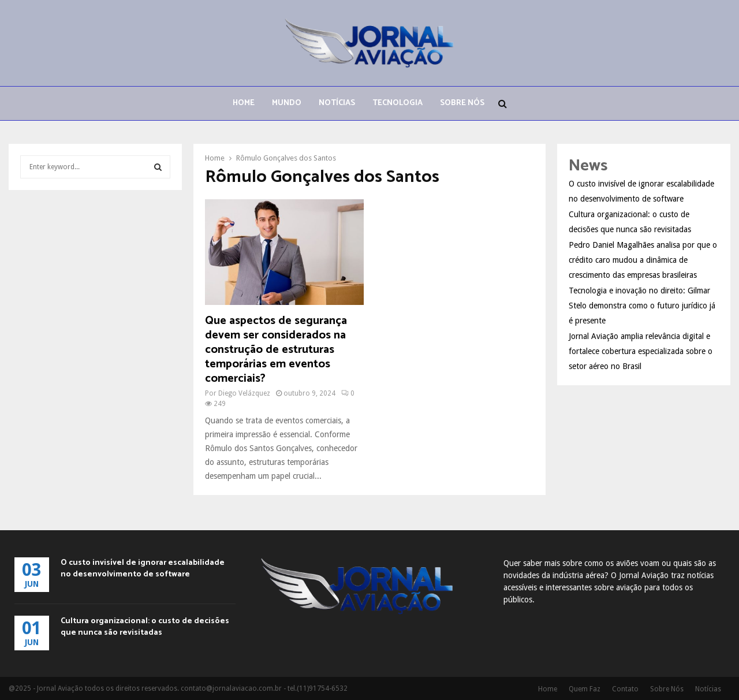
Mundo (287, 103)
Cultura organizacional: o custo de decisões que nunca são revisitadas (145, 627)
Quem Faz (585, 689)
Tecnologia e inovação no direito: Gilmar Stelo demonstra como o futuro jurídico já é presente (642, 306)
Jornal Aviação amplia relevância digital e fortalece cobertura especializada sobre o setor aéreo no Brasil (641, 351)
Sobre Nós (462, 103)
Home (244, 103)
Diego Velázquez (244, 393)
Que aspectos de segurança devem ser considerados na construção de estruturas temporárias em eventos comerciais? (276, 350)
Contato (625, 689)
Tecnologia (398, 103)
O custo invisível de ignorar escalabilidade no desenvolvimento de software (143, 569)
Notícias (337, 103)
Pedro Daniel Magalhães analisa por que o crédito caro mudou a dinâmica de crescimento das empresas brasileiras (643, 260)
